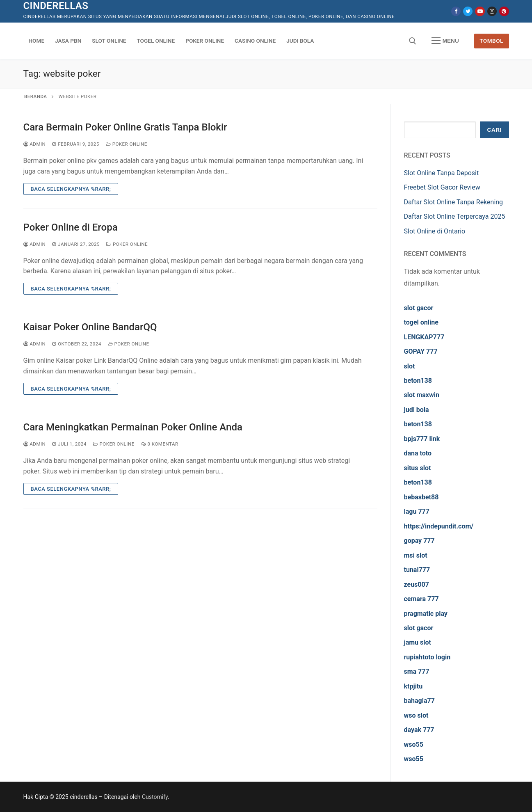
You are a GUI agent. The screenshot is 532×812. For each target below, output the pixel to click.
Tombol (491, 41)
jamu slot (418, 642)
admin (35, 144)
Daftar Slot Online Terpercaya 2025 (455, 216)
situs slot (418, 468)
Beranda (35, 96)
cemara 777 (421, 599)
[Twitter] (468, 11)
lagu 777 (417, 511)
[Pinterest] (504, 11)
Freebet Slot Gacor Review (442, 187)
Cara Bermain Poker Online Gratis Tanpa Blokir (125, 127)
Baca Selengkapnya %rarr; (71, 189)
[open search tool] (413, 41)
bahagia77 (419, 701)
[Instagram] (492, 11)
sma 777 (417, 671)
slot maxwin (422, 395)
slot (410, 366)
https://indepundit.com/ (439, 526)
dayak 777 (419, 730)
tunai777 (417, 570)
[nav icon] (445, 41)
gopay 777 (419, 541)
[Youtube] (480, 11)
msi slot (416, 555)
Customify (155, 797)
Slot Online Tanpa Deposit (442, 173)
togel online (421, 322)
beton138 (418, 381)
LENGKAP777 (424, 337)
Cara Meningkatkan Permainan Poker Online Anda (133, 427)
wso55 (414, 745)
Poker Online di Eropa (71, 227)
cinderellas (56, 6)
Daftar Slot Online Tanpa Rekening (454, 202)
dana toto (418, 453)
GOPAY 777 (421, 351)
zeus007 (417, 584)
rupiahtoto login (427, 657)
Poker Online (127, 144)
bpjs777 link (422, 439)
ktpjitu (413, 686)
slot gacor (419, 308)
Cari (494, 130)
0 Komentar (160, 444)
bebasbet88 (421, 497)
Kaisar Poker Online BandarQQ (90, 327)
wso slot (416, 715)
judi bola (417, 410)
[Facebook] (456, 11)
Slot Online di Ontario (435, 231)
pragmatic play (426, 614)
